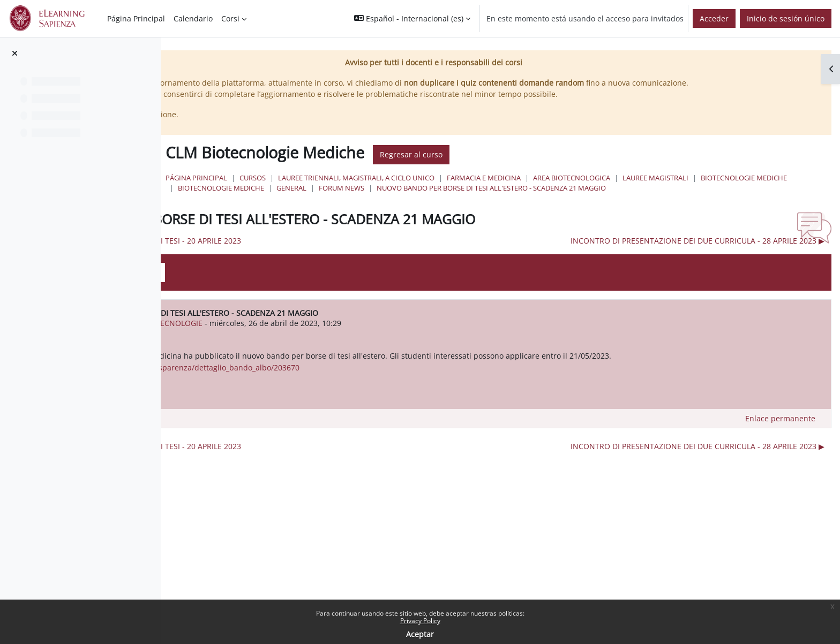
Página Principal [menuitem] (136, 18)
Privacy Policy (420, 621)
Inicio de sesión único (786, 18)
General (624, 199)
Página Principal (352, 189)
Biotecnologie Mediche (455, 199)
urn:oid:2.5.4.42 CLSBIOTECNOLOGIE (324, 345)
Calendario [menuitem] (193, 18)
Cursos (408, 189)
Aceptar (420, 634)
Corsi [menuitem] (230, 18)
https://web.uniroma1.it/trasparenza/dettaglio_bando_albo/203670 (366, 401)
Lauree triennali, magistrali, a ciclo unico (512, 189)
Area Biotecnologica (727, 189)
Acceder (714, 18)
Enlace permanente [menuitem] (780, 452)
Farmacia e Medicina (640, 189)
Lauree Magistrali (367, 199)
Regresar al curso (567, 166)
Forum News (674, 199)
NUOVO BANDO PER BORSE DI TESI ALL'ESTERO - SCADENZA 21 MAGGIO (448, 210)
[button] (412, 18)
